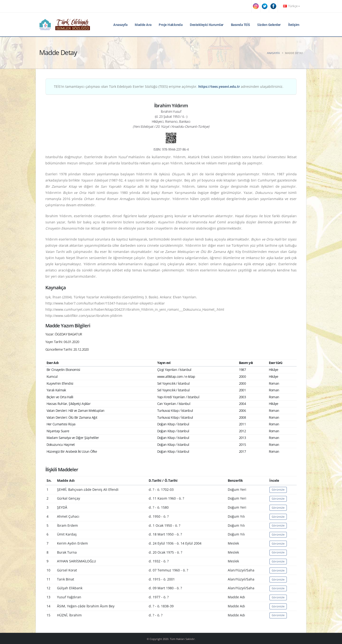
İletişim (294, 25)
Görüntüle (278, 489)
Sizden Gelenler (269, 25)
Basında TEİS (240, 25)
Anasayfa (120, 25)
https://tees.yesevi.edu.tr (219, 86)
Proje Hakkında (171, 25)
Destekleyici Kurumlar (207, 25)
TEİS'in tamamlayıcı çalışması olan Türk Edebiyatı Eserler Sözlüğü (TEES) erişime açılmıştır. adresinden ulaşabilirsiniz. (169, 86)
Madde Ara (143, 25)
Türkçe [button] (291, 6)
